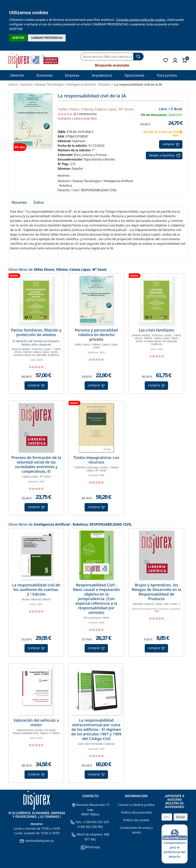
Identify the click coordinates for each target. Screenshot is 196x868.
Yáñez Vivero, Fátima (75, 109)
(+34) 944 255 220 (96, 822)
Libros (13, 84)
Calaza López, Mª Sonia (114, 109)
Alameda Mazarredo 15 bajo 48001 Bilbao (90, 810)
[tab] (19, 203)
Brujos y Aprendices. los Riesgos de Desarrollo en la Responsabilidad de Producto (156, 592)
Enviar (181, 817)
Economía (45, 75)
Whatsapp (90, 847)
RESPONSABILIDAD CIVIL (111, 524)
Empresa (72, 75)
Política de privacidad (136, 812)
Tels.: (77, 822)
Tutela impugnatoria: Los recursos (96, 460)
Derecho (17, 75)
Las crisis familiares (156, 330)
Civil (76, 190)
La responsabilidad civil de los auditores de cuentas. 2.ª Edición (36, 590)
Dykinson (79, 141)
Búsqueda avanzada (112, 65)
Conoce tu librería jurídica (136, 805)
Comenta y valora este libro (77, 118)
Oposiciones (134, 75)
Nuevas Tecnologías (50, 84)
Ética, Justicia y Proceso (90, 155)
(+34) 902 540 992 (90, 827)
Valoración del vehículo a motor (36, 723)
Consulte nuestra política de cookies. (141, 20)
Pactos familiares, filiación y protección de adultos (36, 332)
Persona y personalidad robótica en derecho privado (96, 335)
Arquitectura (102, 75)
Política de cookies (136, 820)
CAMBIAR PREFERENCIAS (47, 38)
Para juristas (167, 75)
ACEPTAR (18, 38)
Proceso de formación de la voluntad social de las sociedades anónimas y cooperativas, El (36, 464)
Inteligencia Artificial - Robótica (61, 524)
